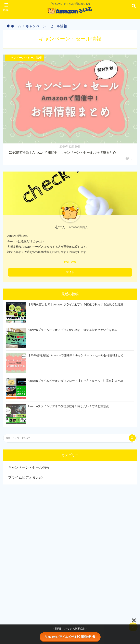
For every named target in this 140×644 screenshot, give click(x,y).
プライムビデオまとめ (25, 477)
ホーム (14, 26)
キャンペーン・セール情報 (46, 26)
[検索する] (132, 438)
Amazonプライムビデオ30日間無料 (70, 637)
